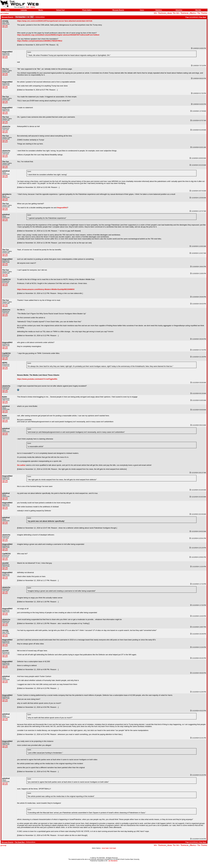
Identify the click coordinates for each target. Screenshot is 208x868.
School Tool (60, 10)
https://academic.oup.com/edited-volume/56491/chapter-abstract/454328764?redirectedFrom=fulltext (58, 35)
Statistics (159, 10)
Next (204, 17)
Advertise (179, 10)
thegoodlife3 (62, 208)
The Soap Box (20, 842)
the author (21, 465)
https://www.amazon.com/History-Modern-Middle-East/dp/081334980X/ (46, 289)
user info (5, 26)
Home (7, 10)
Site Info (198, 10)
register (33, 7)
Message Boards (118, 10)
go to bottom (5, 13)
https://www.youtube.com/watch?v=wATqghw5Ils (37, 379)
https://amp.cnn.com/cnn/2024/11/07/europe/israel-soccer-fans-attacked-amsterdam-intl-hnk (55, 21)
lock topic (113, 848)
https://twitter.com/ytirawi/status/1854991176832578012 (40, 41)
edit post (5, 27)
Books (41, 10)
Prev (201, 17)
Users (142, 10)
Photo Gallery (87, 10)
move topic (105, 848)
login (28, 7)
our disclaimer (113, 861)
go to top (3, 846)
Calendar (24, 10)
